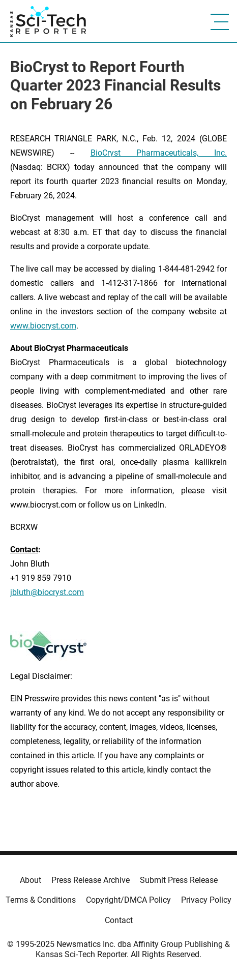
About (31, 880)
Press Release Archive (91, 880)
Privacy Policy (206, 900)
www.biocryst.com (43, 326)
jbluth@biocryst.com (47, 592)
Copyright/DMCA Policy (128, 900)
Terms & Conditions (41, 900)
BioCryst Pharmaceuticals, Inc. (159, 153)
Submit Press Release (179, 880)
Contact (119, 920)
